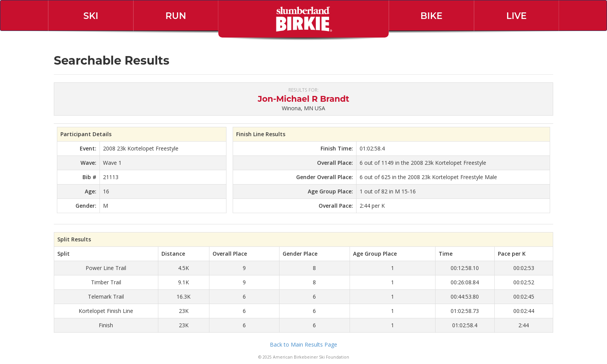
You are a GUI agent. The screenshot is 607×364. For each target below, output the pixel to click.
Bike (431, 16)
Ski (91, 16)
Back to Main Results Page (303, 344)
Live (517, 16)
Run (176, 16)
